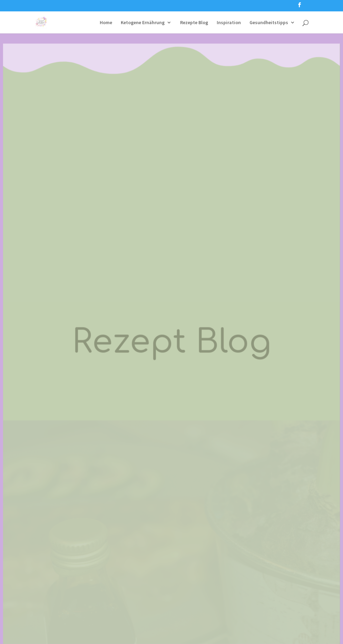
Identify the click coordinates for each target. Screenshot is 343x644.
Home (106, 23)
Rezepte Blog (194, 23)
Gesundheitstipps (269, 23)
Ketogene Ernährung (143, 23)
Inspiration (229, 23)
